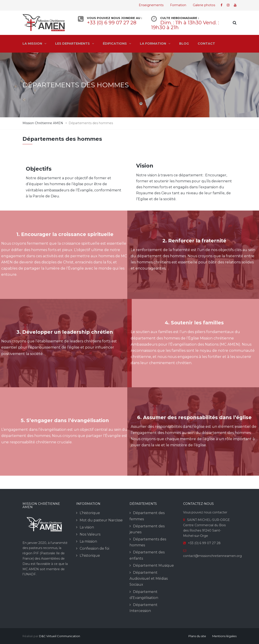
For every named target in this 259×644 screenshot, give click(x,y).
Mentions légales (224, 636)
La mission (88, 541)
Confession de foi (94, 548)
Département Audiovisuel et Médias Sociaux (149, 578)
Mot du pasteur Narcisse (101, 520)
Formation (178, 5)
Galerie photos (204, 5)
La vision (87, 527)
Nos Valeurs (90, 534)
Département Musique (153, 565)
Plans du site (197, 636)
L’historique (90, 513)
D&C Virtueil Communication (60, 636)
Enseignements (151, 5)
